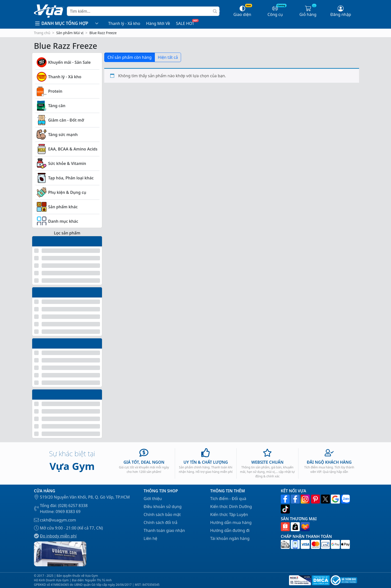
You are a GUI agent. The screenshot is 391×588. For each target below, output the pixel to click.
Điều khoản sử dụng (163, 507)
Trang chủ (42, 33)
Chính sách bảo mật (162, 514)
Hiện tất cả (168, 57)
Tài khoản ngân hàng (230, 538)
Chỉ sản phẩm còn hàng (130, 57)
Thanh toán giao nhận (164, 530)
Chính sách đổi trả (160, 522)
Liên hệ (150, 538)
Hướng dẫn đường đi (230, 530)
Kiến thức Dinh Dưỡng (231, 507)
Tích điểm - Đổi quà (228, 499)
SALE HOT (185, 23)
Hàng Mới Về (158, 23)
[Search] (143, 11)
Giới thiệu (153, 499)
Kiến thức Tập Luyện (229, 514)
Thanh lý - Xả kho (124, 23)
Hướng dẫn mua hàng (231, 522)
